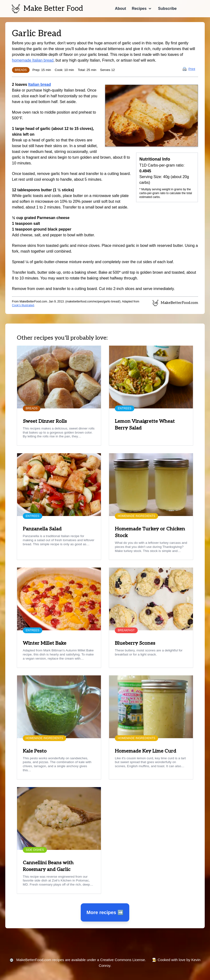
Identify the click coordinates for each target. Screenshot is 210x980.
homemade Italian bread (33, 60)
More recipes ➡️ (105, 912)
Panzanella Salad (42, 529)
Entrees (125, 408)
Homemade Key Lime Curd (145, 751)
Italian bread (39, 84)
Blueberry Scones (135, 643)
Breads (21, 70)
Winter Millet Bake (45, 643)
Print (189, 69)
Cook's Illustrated (23, 305)
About (120, 9)
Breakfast (126, 630)
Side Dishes (35, 850)
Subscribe (167, 9)
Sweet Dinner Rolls (45, 421)
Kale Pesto (35, 751)
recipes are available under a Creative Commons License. (81, 960)
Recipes (139, 9)
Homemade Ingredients (136, 516)
